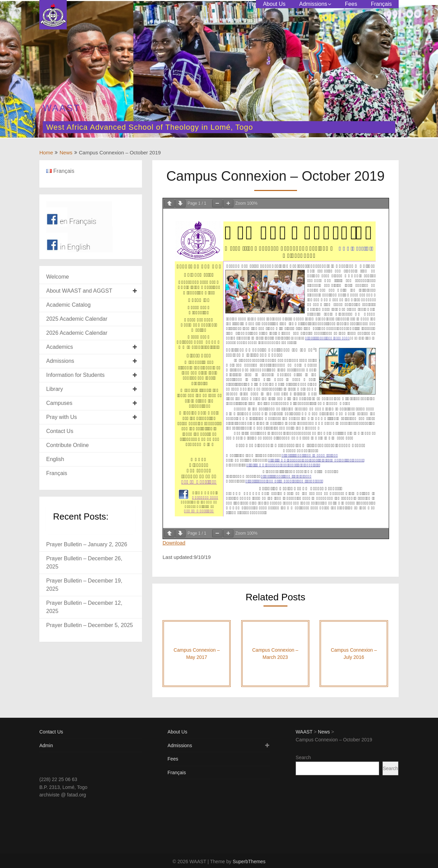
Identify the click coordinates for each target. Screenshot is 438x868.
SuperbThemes (249, 861)
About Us (274, 4)
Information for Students (75, 375)
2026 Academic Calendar (77, 333)
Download (174, 543)
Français (381, 4)
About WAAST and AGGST (79, 291)
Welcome (57, 277)
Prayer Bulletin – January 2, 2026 (87, 544)
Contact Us (60, 431)
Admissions (313, 4)
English (55, 459)
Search (303, 757)
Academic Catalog (68, 305)
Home (46, 152)
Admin (46, 745)
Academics (60, 347)
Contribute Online (68, 445)
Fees (351, 4)
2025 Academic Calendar (77, 319)
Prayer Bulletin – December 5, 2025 (89, 625)
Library (55, 389)
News (66, 152)
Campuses (59, 403)
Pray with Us (62, 417)
